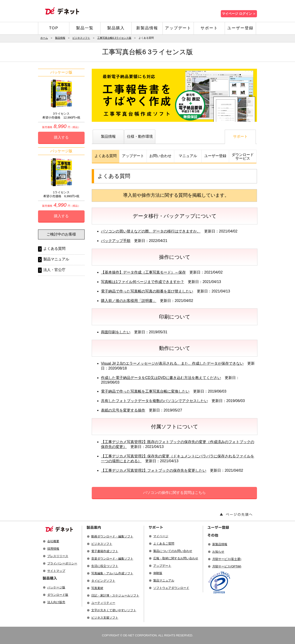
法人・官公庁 (54, 270)
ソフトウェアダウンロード (171, 588)
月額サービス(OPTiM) (227, 566)
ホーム (44, 38)
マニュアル (188, 156)
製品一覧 (85, 28)
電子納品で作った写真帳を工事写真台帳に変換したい (145, 391)
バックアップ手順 (116, 241)
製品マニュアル (56, 259)
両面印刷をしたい (116, 332)
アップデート (178, 28)
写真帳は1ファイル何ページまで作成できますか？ (143, 282)
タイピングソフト (103, 581)
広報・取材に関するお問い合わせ (176, 558)
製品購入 (116, 28)
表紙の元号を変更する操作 (123, 410)
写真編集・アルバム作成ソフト (112, 573)
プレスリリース (58, 556)
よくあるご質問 (164, 544)
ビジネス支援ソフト (105, 618)
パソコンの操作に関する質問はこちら (174, 493)
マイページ (161, 536)
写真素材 (97, 588)
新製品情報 (147, 28)
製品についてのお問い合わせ (173, 551)
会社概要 (53, 541)
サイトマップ (56, 571)
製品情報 (60, 38)
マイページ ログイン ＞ (239, 14)
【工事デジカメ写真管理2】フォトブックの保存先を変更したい (154, 470)
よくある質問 (106, 156)
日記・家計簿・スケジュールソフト (115, 595)
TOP (54, 28)
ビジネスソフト (81, 38)
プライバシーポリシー (62, 563)
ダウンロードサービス (243, 157)
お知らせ (218, 552)
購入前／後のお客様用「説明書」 (129, 301)
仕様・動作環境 (140, 136)
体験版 (158, 573)
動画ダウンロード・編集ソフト (112, 536)
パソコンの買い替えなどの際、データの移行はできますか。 (151, 231)
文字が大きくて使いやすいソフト (114, 610)
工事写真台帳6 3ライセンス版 (114, 38)
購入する (61, 137)
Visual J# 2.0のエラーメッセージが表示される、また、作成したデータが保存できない (172, 363)
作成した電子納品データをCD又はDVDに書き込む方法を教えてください (161, 378)
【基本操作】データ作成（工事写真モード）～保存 (143, 272)
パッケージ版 (56, 587)
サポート (209, 28)
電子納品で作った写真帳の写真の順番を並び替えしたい (147, 291)
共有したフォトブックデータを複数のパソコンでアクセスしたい (154, 401)
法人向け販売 (56, 602)
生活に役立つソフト (105, 566)
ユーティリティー (103, 603)
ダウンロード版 (58, 595)
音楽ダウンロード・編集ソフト (112, 559)
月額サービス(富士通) (227, 559)
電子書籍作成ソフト (105, 551)
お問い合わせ (160, 156)
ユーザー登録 (240, 28)
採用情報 (53, 549)
